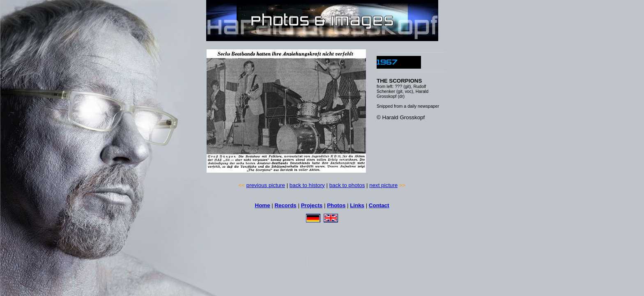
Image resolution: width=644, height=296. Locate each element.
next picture (383, 185)
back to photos (347, 185)
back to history (307, 185)
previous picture (266, 185)
